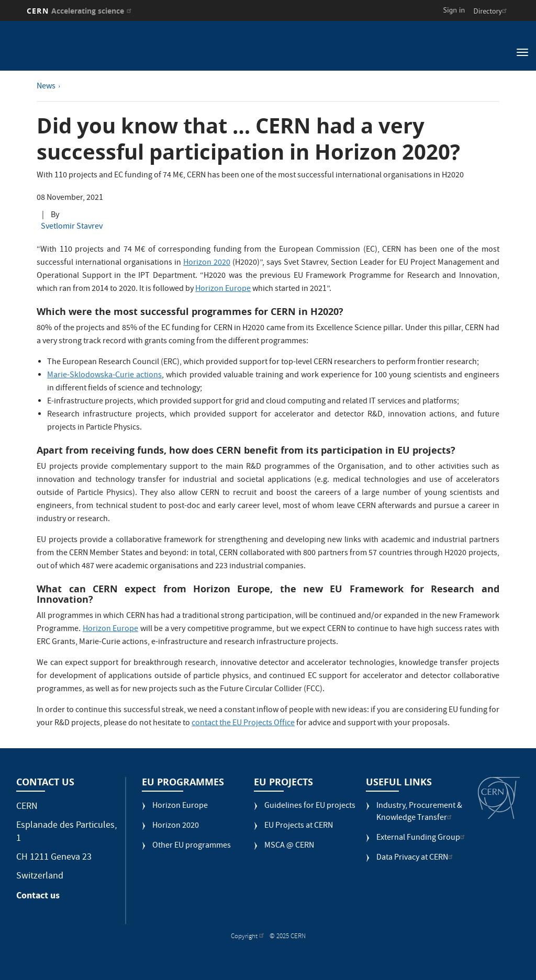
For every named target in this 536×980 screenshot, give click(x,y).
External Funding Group (422, 838)
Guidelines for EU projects (310, 807)
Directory (491, 11)
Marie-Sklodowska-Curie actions (104, 376)
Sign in (454, 10)
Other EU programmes (192, 846)
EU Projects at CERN (299, 826)
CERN (80, 11)
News (46, 87)
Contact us (38, 895)
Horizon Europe (223, 289)
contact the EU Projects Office (243, 724)
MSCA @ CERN (289, 846)
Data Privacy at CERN (416, 858)
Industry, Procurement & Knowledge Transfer (419, 813)
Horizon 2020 (207, 263)
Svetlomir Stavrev (72, 227)
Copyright (249, 937)
